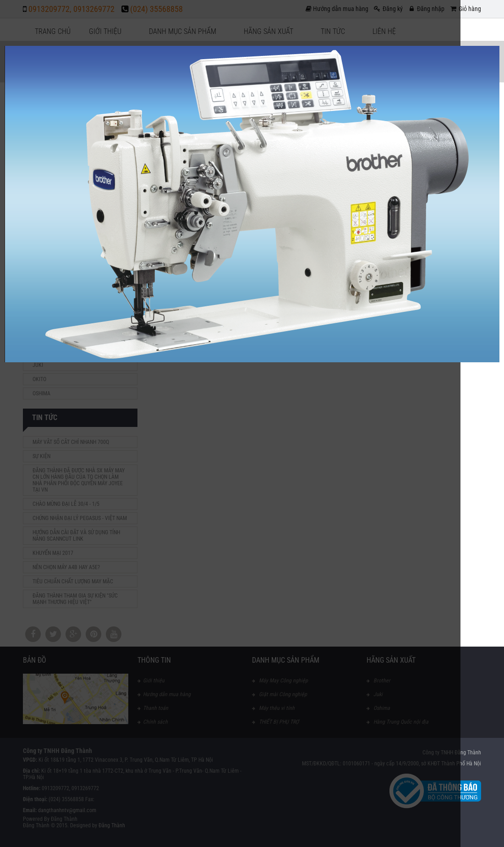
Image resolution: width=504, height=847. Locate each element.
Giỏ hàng (465, 9)
